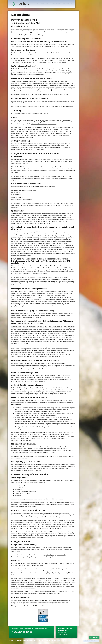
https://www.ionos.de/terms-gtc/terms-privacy (44, 124)
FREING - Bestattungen (20, 4)
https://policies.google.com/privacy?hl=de (43, 557)
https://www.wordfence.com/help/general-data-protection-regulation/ (40, 593)
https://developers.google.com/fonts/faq (55, 555)
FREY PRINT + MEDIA (64, 641)
